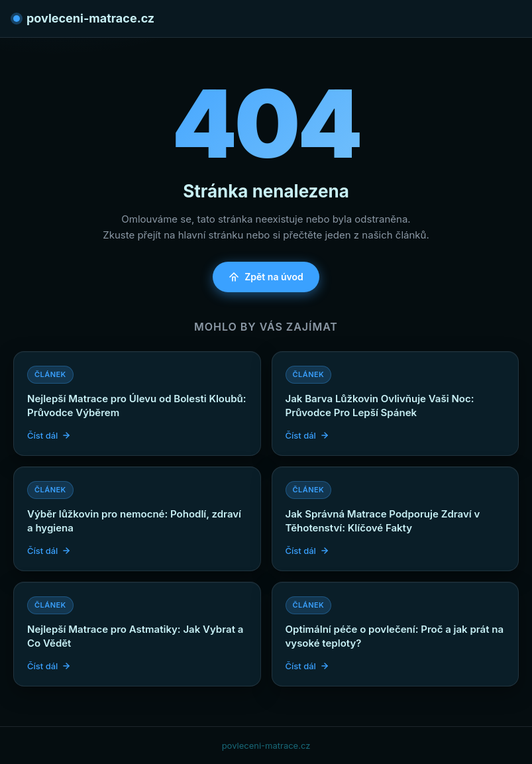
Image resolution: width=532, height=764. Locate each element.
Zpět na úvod (266, 277)
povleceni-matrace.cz (84, 18)
